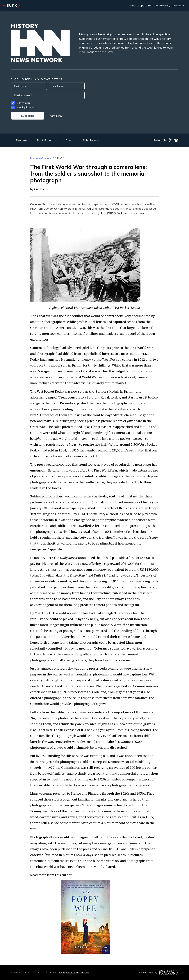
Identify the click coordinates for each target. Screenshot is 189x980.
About (69, 140)
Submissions (91, 140)
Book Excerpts (46, 140)
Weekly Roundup (27, 107)
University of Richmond (172, 6)
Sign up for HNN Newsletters (74, 973)
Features (22, 140)
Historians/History (41, 158)
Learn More (55, 116)
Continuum (23, 103)
